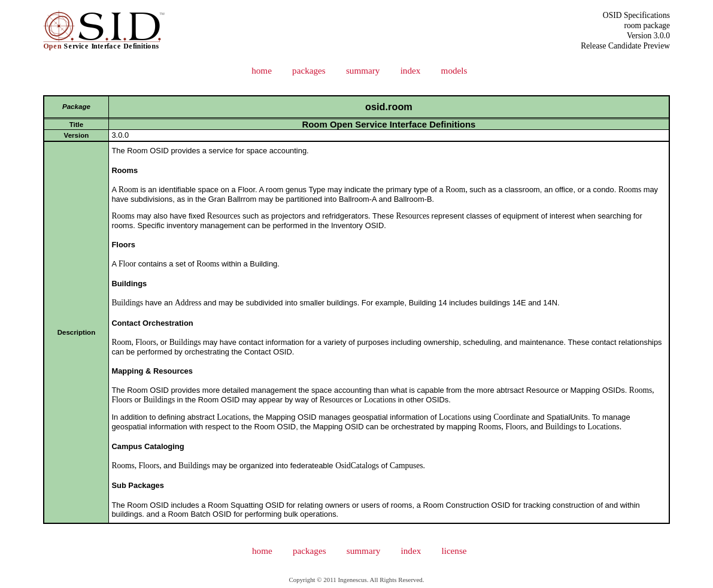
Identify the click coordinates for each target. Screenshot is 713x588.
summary (363, 70)
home (262, 70)
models (454, 70)
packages (309, 70)
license (454, 551)
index (411, 70)
